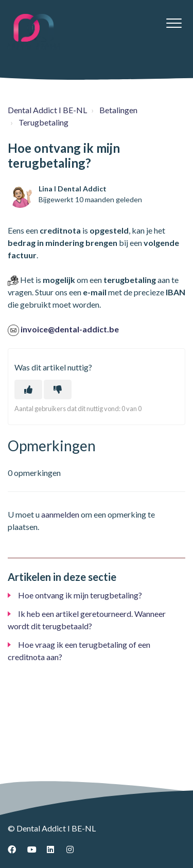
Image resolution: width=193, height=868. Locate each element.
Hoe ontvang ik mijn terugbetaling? (80, 595)
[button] (174, 23)
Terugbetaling (43, 122)
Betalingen (118, 110)
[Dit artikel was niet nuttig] (58, 389)
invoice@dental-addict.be (70, 329)
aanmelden (60, 514)
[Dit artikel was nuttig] (28, 389)
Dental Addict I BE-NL (47, 110)
